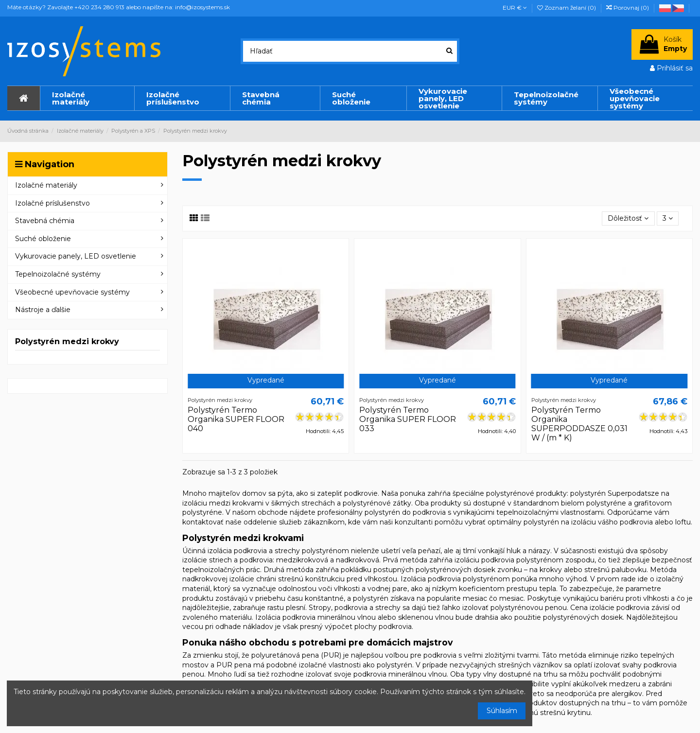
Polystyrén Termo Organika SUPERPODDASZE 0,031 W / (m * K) (579, 424)
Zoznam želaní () (567, 8)
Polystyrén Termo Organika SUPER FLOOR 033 (408, 419)
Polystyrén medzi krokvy (67, 341)
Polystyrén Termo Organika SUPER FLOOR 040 (236, 419)
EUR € (515, 8)
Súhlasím (502, 711)
